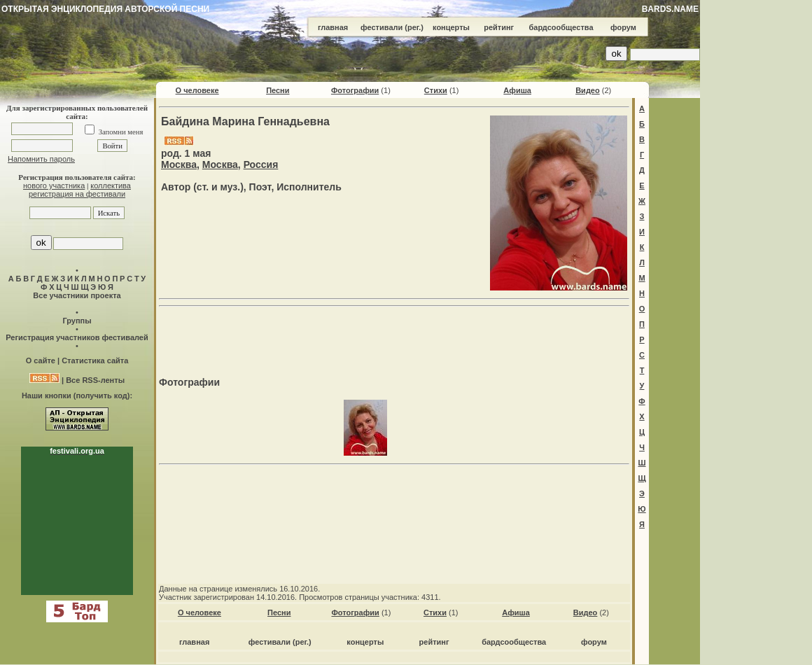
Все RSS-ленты (95, 380)
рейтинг (499, 27)
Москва (179, 164)
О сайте (41, 360)
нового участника (54, 185)
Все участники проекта (77, 295)
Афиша (517, 90)
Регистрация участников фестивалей (77, 337)
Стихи (436, 90)
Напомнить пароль (41, 159)
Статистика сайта (95, 360)
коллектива (111, 185)
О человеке (197, 90)
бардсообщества (561, 27)
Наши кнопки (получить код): (77, 395)
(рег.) (414, 27)
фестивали (381, 27)
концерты (451, 27)
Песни (278, 90)
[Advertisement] (394, 333)
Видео (588, 90)
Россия (261, 164)
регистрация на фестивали (77, 194)
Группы (77, 321)
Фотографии (355, 90)
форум (623, 27)
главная (333, 27)
